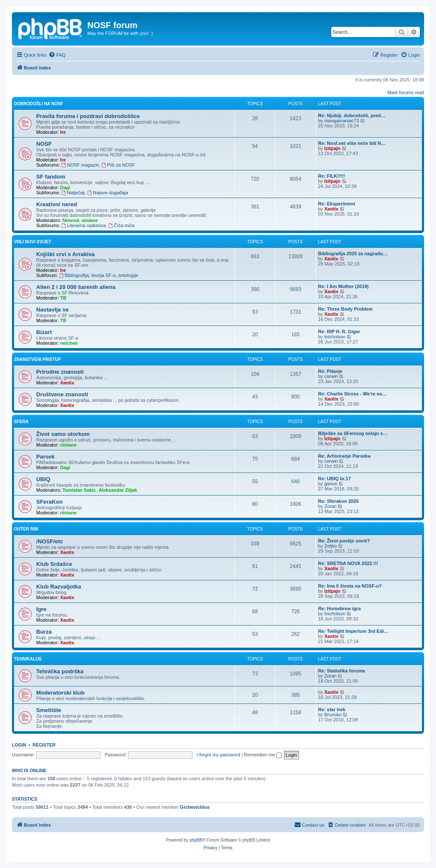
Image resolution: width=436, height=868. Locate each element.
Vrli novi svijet (33, 242)
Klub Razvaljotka (59, 587)
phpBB (196, 840)
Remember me (263, 755)
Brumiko (333, 715)
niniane (90, 220)
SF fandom (51, 177)
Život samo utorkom (63, 434)
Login (19, 745)
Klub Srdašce (54, 564)
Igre (41, 609)
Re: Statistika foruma (341, 671)
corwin (331, 376)
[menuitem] (57, 55)
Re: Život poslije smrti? (344, 541)
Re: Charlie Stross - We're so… (352, 394)
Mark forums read (406, 92)
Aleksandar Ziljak (118, 490)
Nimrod (71, 220)
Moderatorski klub (60, 693)
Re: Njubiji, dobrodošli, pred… (352, 115)
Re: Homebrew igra (339, 608)
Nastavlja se (52, 310)
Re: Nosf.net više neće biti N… (352, 143)
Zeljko (331, 546)
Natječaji (73, 193)
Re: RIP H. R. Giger (339, 332)
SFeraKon (49, 502)
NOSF (44, 144)
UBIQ (43, 479)
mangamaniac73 (342, 121)
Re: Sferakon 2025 (338, 501)
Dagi (65, 187)
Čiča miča (121, 225)
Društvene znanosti (62, 394)
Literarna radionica (83, 225)
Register (44, 745)
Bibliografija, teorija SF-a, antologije (99, 275)
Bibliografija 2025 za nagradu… (353, 254)
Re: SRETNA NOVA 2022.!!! (348, 563)
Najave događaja (108, 193)
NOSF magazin (80, 165)
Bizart (44, 332)
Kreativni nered (57, 204)
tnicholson (335, 337)
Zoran (331, 506)
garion (331, 484)
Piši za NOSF (118, 165)
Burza (44, 632)
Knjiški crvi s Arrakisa (65, 254)
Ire (63, 132)
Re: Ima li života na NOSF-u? (350, 586)
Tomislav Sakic (79, 490)
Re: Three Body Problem (345, 309)
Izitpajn (333, 148)
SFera (21, 422)
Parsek (45, 457)
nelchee (69, 343)
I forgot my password (218, 755)
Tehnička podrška (60, 671)
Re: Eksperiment (337, 204)
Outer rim (26, 529)
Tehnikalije (28, 659)
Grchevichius (195, 807)
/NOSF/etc (50, 541)
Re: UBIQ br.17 (334, 479)
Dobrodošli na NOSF (39, 104)
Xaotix (331, 209)
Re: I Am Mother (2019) (343, 286)
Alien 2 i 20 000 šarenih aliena (76, 287)
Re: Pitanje (330, 371)
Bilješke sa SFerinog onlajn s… (353, 433)
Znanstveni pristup (37, 359)
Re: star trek (332, 709)
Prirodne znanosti (60, 372)
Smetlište (49, 710)
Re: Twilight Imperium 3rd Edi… (353, 631)
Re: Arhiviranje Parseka (344, 456)
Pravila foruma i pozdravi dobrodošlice (88, 116)
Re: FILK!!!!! (332, 176)
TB (63, 298)
